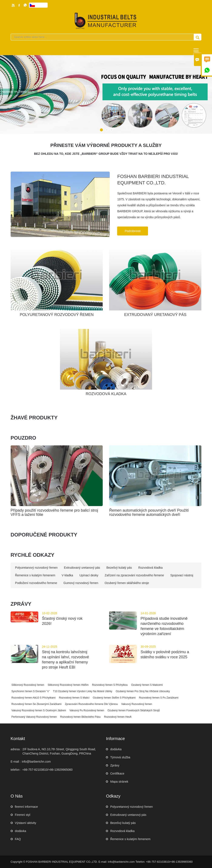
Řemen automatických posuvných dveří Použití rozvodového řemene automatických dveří (149, 512)
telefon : (16, 770)
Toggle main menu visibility (196, 49)
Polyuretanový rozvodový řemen (131, 807)
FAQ (18, 839)
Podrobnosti (133, 231)
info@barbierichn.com (36, 762)
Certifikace (117, 773)
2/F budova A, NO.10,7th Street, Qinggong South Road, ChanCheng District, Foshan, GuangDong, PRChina (59, 751)
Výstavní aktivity (26, 823)
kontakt (18, 739)
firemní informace (26, 807)
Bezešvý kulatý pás (123, 823)
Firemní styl (23, 815)
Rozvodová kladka (122, 831)
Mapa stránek (119, 782)
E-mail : (16, 762)
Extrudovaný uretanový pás (128, 815)
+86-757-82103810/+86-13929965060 (48, 770)
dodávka (116, 749)
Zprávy (115, 765)
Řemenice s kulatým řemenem (130, 839)
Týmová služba (120, 757)
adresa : (16, 749)
